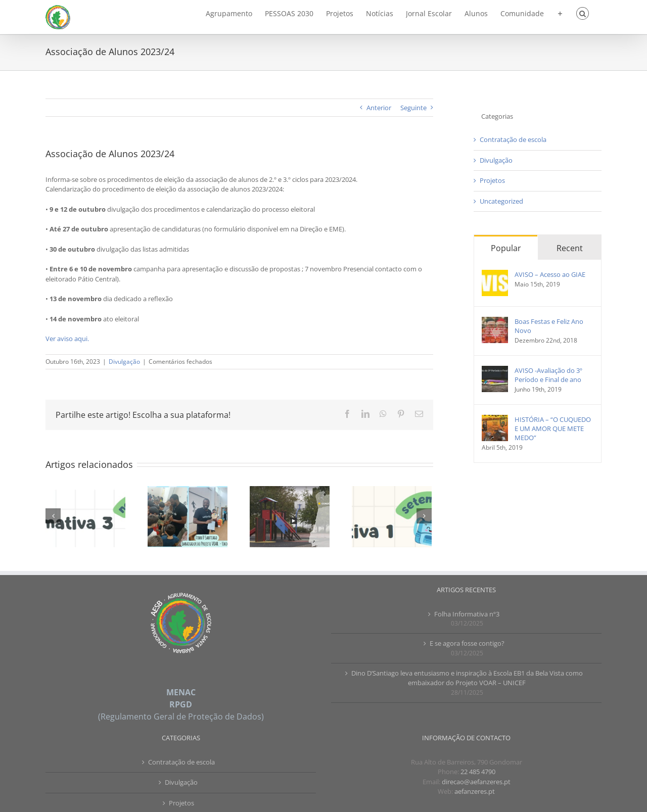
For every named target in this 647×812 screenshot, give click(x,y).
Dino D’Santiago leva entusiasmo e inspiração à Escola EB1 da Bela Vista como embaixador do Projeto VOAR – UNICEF (467, 678)
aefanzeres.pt (475, 791)
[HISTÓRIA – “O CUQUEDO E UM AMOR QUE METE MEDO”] (495, 419)
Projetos (492, 180)
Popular (506, 248)
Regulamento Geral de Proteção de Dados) (182, 717)
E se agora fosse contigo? (467, 643)
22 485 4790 (478, 772)
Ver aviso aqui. (67, 339)
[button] (583, 13)
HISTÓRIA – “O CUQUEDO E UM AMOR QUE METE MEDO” (553, 428)
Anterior (379, 108)
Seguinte (413, 108)
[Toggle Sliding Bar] (560, 13)
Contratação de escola (513, 139)
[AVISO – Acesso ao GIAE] (495, 274)
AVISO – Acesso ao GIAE (550, 274)
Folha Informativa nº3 (467, 614)
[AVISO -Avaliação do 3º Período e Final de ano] (495, 370)
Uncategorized (501, 201)
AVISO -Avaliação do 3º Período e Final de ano (548, 375)
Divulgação (124, 362)
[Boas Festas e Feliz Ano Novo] (495, 321)
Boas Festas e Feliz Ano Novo (549, 326)
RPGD (181, 704)
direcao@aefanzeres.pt (476, 782)
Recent (570, 248)
